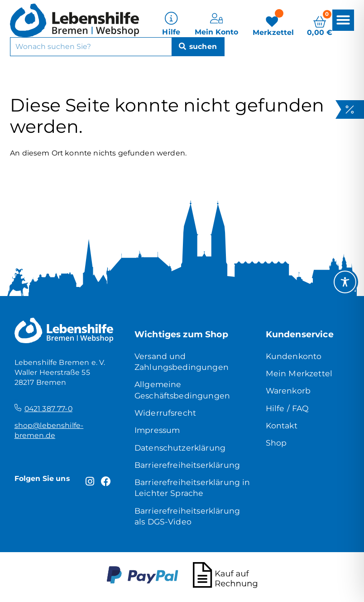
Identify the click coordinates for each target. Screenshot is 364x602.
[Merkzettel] (273, 25)
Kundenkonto (294, 356)
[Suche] (198, 46)
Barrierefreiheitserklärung (187, 465)
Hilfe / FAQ (287, 408)
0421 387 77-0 (48, 409)
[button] (343, 20)
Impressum (157, 430)
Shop (276, 443)
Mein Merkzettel (299, 373)
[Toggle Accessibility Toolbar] (345, 282)
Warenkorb (288, 391)
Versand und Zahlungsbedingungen (182, 362)
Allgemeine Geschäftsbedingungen (182, 390)
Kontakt (282, 425)
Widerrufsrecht (165, 413)
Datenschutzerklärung (180, 448)
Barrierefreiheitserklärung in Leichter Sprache (192, 488)
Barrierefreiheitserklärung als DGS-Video (187, 516)
